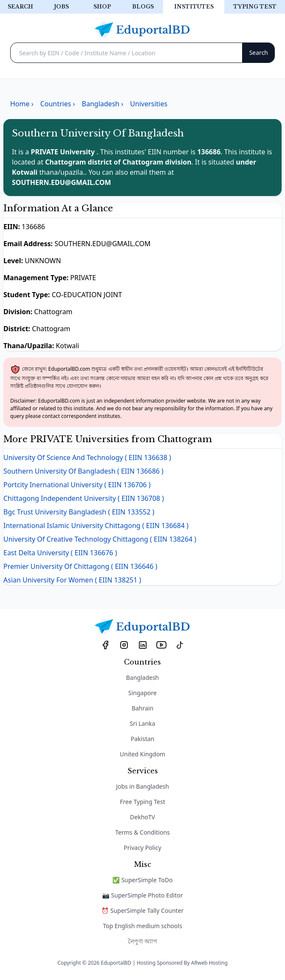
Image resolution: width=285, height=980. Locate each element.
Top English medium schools (142, 926)
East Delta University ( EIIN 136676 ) (60, 553)
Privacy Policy (142, 848)
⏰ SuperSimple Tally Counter (143, 910)
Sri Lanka (143, 723)
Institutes (194, 7)
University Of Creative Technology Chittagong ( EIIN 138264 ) (100, 539)
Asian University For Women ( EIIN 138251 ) (72, 580)
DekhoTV (142, 817)
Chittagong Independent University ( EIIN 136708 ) (84, 498)
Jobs (61, 7)
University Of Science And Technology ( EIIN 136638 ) (87, 457)
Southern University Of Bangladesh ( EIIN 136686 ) (83, 471)
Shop (102, 7)
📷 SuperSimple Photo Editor (143, 895)
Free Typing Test (142, 802)
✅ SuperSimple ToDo (143, 880)
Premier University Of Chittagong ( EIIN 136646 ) (80, 566)
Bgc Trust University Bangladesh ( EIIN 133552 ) (79, 512)
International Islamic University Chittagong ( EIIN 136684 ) (96, 526)
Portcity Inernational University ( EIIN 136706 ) (77, 485)
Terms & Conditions (142, 832)
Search (20, 7)
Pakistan (143, 739)
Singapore (142, 693)
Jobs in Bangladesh (142, 786)
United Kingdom (142, 754)
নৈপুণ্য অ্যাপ (143, 941)
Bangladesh (143, 677)
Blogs (143, 7)
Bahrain (142, 708)
